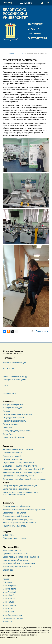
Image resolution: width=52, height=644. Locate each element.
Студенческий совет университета (18, 463)
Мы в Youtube (9, 599)
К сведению (8, 576)
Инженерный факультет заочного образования (24, 510)
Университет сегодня (12, 408)
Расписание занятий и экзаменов (18, 449)
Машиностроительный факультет (18, 519)
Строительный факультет (14, 513)
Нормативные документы (15, 421)
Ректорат (7, 411)
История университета (13, 404)
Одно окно (8, 427)
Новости (19, 53)
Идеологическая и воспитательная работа (22, 472)
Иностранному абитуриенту (15, 560)
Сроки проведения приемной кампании (21, 557)
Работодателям (37, 38)
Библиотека (8, 535)
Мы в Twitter (8, 612)
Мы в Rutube (8, 602)
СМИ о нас (7, 582)
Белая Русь (8, 434)
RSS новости (8, 368)
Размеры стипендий (12, 456)
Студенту (33, 29)
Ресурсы (7, 532)
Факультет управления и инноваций (19, 523)
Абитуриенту (36, 24)
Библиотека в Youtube (13, 618)
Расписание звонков (12, 453)
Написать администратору (15, 376)
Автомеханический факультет (17, 516)
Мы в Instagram (10, 605)
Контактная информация (14, 363)
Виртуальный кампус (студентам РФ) (20, 466)
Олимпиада (8, 570)
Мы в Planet (10, 595)
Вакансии (7, 622)
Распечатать (42, 331)
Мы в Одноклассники (13, 615)
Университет (9, 401)
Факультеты (9, 503)
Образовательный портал (15, 538)
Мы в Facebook (10, 592)
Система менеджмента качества (18, 414)
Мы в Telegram (9, 586)
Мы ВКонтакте (9, 589)
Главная (11, 53)
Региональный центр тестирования (19, 563)
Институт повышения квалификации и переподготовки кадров (20, 493)
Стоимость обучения (12, 459)
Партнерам (34, 34)
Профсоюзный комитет (13, 437)
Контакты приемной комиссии (17, 567)
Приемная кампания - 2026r (15, 554)
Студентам (8, 446)
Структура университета (14, 418)
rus (5, 3)
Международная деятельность (17, 431)
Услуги (6, 482)
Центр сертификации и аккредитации (20, 486)
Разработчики (9, 393)
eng (10, 3)
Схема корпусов (10, 424)
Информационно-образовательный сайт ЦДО (24, 469)
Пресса (6, 579)
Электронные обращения (14, 380)
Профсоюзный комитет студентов (18, 476)
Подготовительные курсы (15, 526)
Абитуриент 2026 (11, 547)
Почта (6, 385)
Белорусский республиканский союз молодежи (24, 479)
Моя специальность (12, 550)
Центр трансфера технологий (16, 489)
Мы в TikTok (8, 608)
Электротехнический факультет (17, 506)
